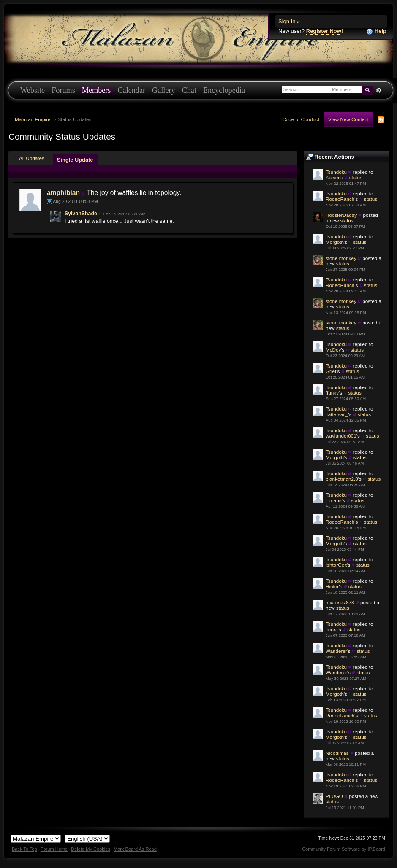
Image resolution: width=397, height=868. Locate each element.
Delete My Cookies (91, 849)
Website (33, 90)
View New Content (348, 119)
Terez (332, 629)
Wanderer (336, 651)
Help (376, 31)
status (356, 177)
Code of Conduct (301, 119)
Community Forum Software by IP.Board (344, 849)
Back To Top (24, 849)
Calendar (131, 90)
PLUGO (334, 796)
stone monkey (341, 258)
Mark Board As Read (135, 849)
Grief (331, 371)
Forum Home (54, 849)
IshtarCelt (336, 565)
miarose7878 (340, 602)
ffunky (332, 393)
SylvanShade (81, 214)
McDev (333, 350)
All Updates (32, 158)
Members (97, 90)
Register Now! (325, 31)
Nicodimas (337, 753)
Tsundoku (336, 172)
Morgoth (335, 242)
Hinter (332, 586)
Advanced (379, 90)
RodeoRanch (340, 199)
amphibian (63, 193)
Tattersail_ (337, 414)
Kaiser (333, 177)
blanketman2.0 (342, 479)
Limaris (334, 500)
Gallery (164, 90)
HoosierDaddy (341, 215)
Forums (63, 90)
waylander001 (341, 436)
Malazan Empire (33, 119)
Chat (189, 90)
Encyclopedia (224, 90)
